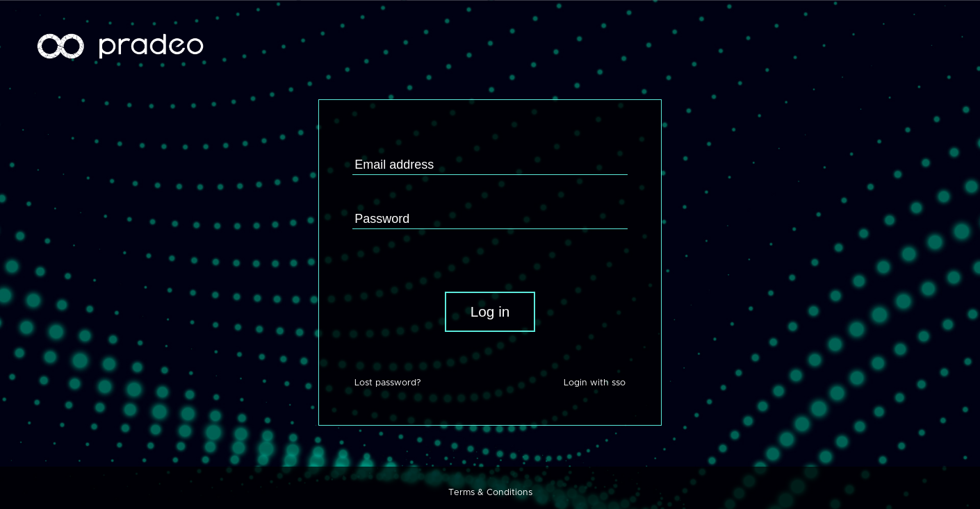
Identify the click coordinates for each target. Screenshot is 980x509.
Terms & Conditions (490, 493)
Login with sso (595, 383)
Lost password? (387, 383)
